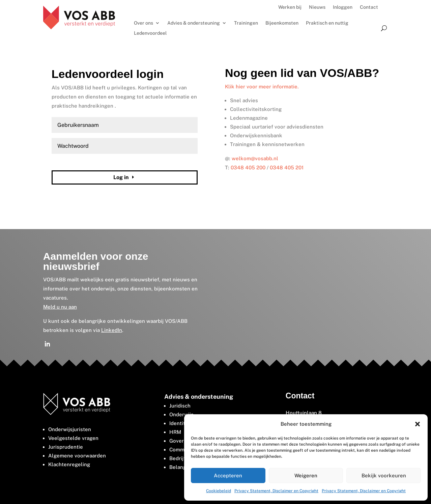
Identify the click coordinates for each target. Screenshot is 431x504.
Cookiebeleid (219, 491)
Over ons (143, 23)
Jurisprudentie (66, 447)
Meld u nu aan (60, 307)
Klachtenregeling (69, 464)
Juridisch (180, 406)
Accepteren (228, 475)
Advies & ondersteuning (194, 23)
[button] (418, 424)
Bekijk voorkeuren (384, 475)
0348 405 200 (248, 167)
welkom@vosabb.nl (255, 158)
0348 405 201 (287, 167)
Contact (369, 7)
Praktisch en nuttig (327, 23)
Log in (121, 177)
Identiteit (180, 423)
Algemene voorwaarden (77, 456)
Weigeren (306, 475)
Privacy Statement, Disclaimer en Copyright (276, 491)
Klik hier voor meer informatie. (262, 87)
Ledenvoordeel (150, 33)
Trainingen (246, 23)
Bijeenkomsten (282, 23)
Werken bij (290, 7)
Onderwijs (181, 414)
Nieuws (317, 7)
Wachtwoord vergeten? (74, 162)
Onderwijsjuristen (70, 429)
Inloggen (343, 7)
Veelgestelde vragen (73, 438)
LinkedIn (112, 330)
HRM (175, 432)
